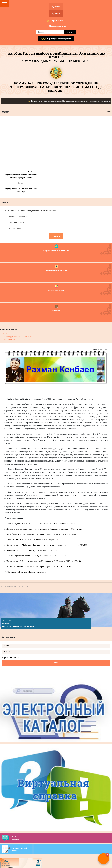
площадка (62, 838)
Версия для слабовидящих (59, 39)
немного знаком (16, 228)
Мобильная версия (58, 26)
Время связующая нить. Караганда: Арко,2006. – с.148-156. (32, 550)
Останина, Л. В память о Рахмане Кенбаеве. (27, 572)
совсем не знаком (16, 222)
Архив (108, 112)
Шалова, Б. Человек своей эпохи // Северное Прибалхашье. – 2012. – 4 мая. (39, 567)
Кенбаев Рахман (11, 340)
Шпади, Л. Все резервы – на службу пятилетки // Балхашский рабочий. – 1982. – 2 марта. (45, 529)
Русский (56, 14)
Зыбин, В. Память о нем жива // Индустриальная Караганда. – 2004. (36, 540)
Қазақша (56, 7)
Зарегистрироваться (11, 658)
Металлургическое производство (18, 337)
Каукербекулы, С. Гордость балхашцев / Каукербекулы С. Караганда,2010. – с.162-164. (44, 561)
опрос (62, 849)
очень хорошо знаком (18, 216)
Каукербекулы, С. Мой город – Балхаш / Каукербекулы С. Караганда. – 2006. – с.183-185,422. (47, 545)
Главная (3, 334)
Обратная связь (58, 21)
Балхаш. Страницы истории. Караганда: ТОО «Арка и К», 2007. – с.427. (37, 556)
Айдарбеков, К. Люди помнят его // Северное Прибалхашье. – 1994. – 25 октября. (42, 534)
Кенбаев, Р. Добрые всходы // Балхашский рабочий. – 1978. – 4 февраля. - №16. (41, 524)
